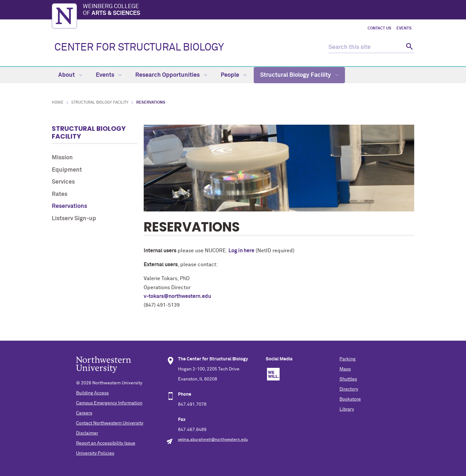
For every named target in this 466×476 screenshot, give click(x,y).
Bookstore (350, 399)
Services (63, 182)
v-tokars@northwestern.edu (177, 296)
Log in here (241, 251)
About (70, 75)
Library (347, 409)
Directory (349, 389)
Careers (84, 413)
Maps (345, 369)
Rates (60, 194)
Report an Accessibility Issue (106, 443)
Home (58, 103)
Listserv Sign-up (74, 219)
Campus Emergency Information (109, 403)
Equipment (67, 170)
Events (404, 28)
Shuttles (348, 379)
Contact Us (379, 28)
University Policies (95, 453)
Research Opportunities (171, 75)
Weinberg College (249, 10)
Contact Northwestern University (110, 423)
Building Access (92, 393)
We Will (273, 374)
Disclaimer (87, 433)
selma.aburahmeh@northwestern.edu (213, 440)
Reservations (69, 206)
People (234, 75)
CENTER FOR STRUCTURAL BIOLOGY (139, 48)
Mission (62, 158)
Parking (348, 359)
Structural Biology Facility (299, 75)
